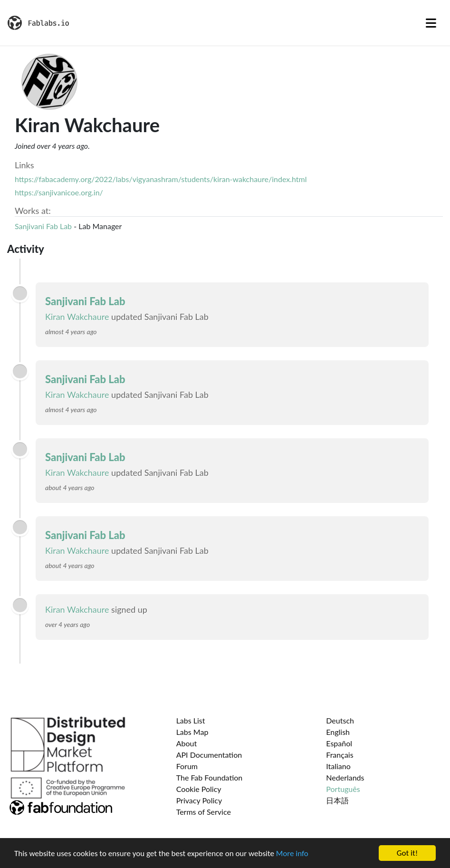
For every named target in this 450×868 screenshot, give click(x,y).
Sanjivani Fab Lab (43, 226)
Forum (187, 766)
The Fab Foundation (210, 777)
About (187, 743)
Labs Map (192, 732)
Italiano (338, 766)
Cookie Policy (199, 789)
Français (340, 755)
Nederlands (345, 777)
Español (339, 743)
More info (292, 854)
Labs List (191, 720)
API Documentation (209, 755)
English (338, 732)
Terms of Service (204, 812)
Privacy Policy (199, 800)
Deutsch (340, 720)
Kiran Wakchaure (77, 317)
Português (343, 789)
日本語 (337, 800)
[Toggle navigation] (431, 23)
